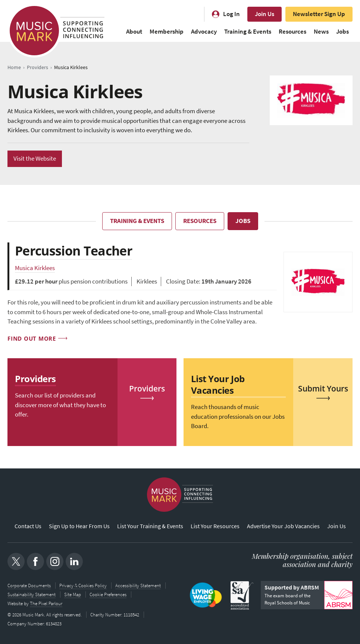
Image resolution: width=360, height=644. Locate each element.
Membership (167, 32)
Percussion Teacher (73, 251)
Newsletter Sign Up (319, 14)
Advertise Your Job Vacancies (283, 526)
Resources (292, 32)
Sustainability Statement (32, 594)
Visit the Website (35, 159)
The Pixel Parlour (46, 603)
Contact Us (28, 526)
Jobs (342, 32)
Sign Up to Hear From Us (79, 526)
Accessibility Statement (138, 585)
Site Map (73, 594)
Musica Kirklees (35, 268)
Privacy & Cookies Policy (83, 585)
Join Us (264, 14)
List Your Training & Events (150, 526)
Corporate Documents (29, 585)
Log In (231, 14)
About (134, 32)
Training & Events (248, 32)
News (321, 32)
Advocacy (204, 32)
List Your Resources (215, 526)
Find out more (32, 338)
